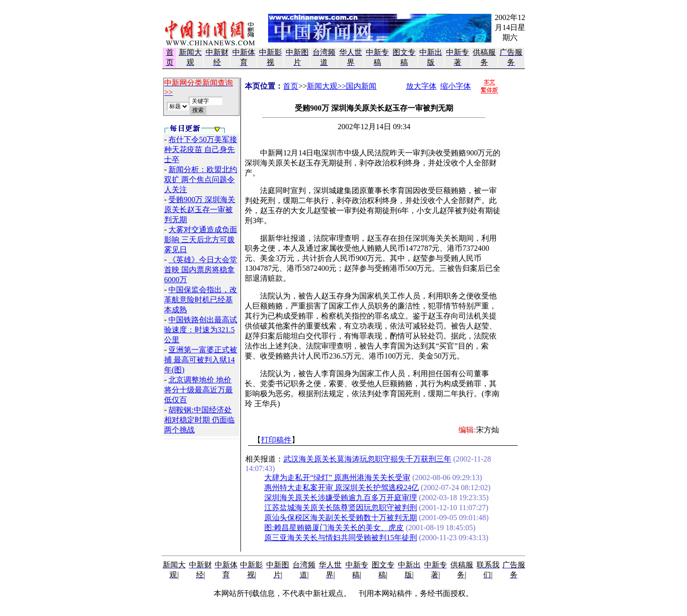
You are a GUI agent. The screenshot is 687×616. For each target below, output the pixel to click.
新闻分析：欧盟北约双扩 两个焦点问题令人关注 (201, 180)
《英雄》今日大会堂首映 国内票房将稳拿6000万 (201, 270)
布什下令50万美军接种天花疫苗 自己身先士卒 (201, 149)
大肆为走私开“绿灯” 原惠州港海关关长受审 (337, 477)
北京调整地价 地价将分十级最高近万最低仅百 (198, 390)
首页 (291, 86)
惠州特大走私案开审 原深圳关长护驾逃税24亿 (342, 488)
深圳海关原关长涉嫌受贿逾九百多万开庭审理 (341, 498)
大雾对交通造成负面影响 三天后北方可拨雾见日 (201, 240)
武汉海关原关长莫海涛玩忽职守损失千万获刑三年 (367, 459)
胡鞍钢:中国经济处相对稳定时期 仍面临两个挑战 (199, 420)
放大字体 (421, 86)
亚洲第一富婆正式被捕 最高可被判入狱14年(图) (201, 360)
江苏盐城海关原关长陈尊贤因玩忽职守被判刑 (341, 508)
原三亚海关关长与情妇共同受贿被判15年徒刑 (341, 538)
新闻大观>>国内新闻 (342, 86)
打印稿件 (276, 440)
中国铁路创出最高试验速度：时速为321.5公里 (201, 330)
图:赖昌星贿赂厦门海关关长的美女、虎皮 (334, 528)
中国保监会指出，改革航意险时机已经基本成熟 (201, 300)
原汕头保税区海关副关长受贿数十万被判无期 (341, 518)
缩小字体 (456, 86)
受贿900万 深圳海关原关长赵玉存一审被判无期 (200, 210)
